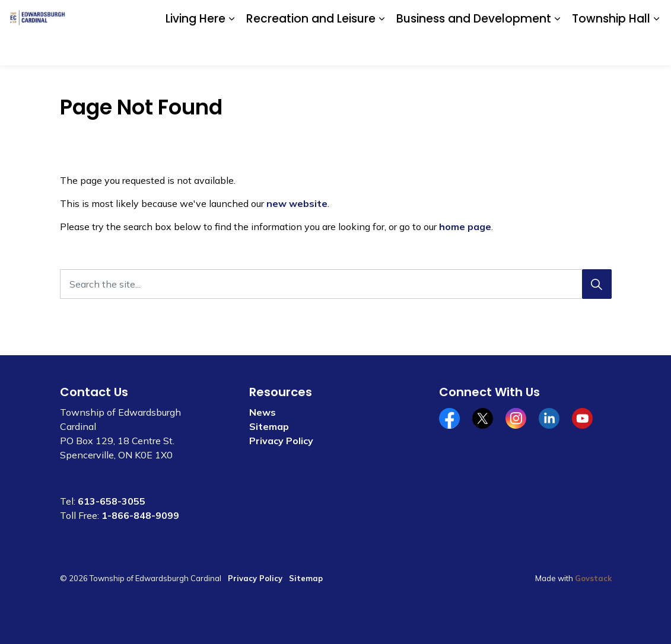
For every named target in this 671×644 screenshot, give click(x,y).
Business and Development (474, 48)
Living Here (195, 48)
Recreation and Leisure (311, 48)
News (263, 412)
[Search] (597, 284)
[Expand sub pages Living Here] (231, 49)
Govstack (593, 578)
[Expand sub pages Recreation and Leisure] (381, 49)
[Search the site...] (336, 284)
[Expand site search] (650, 16)
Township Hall (611, 48)
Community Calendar (449, 16)
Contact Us (523, 16)
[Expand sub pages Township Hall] (656, 49)
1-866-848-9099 (140, 515)
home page (465, 227)
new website (297, 203)
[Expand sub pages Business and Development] (557, 49)
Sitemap (269, 426)
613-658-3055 (112, 501)
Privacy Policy (281, 441)
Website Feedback (592, 16)
